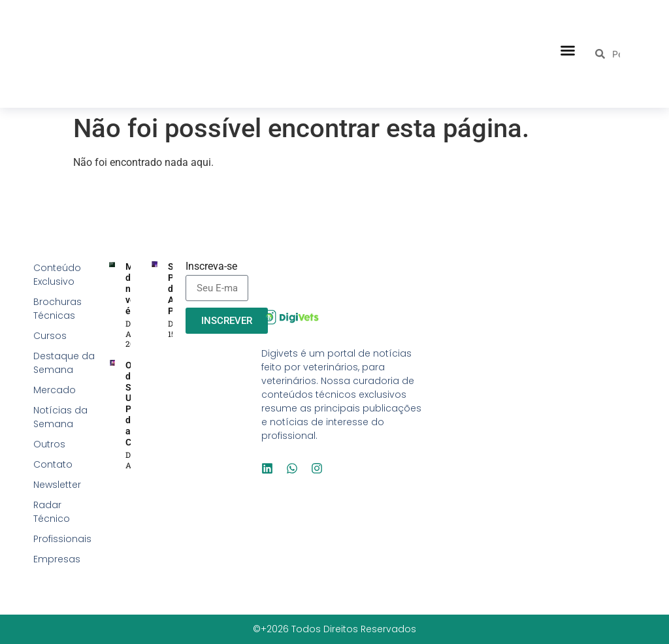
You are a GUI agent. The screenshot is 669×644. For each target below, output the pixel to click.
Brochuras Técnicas (57, 309)
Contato (53, 464)
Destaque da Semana (64, 363)
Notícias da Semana (60, 417)
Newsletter (57, 485)
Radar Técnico (52, 512)
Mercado (55, 390)
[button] (568, 50)
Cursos (50, 336)
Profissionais (62, 539)
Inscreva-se (211, 267)
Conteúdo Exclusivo (57, 275)
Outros (49, 444)
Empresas (57, 559)
